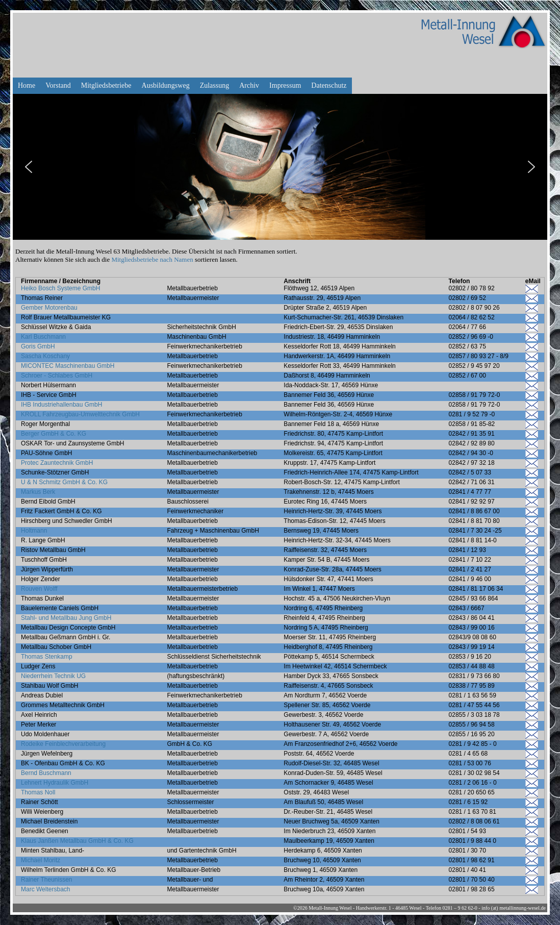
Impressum (285, 85)
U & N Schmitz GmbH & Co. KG (64, 482)
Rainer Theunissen (47, 880)
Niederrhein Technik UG (53, 676)
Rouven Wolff (39, 589)
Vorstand (58, 85)
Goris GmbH (38, 346)
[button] (29, 167)
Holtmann (34, 531)
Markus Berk (38, 492)
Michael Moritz (41, 860)
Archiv (249, 85)
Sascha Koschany (45, 356)
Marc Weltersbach (45, 889)
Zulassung (215, 85)
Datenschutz (329, 85)
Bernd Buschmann (46, 773)
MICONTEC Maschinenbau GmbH (68, 366)
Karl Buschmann (43, 337)
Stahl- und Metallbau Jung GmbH (66, 618)
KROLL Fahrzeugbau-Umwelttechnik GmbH (80, 414)
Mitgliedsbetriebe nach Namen (152, 259)
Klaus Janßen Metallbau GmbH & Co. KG (77, 841)
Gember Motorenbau (49, 308)
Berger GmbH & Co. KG (54, 434)
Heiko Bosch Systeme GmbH (60, 288)
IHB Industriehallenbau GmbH (61, 405)
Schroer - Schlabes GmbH (57, 376)
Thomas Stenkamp (47, 657)
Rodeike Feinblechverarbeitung (63, 744)
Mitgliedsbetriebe (106, 85)
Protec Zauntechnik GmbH (57, 463)
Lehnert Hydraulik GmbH (55, 783)
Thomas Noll (38, 792)
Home (27, 85)
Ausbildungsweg (166, 85)
